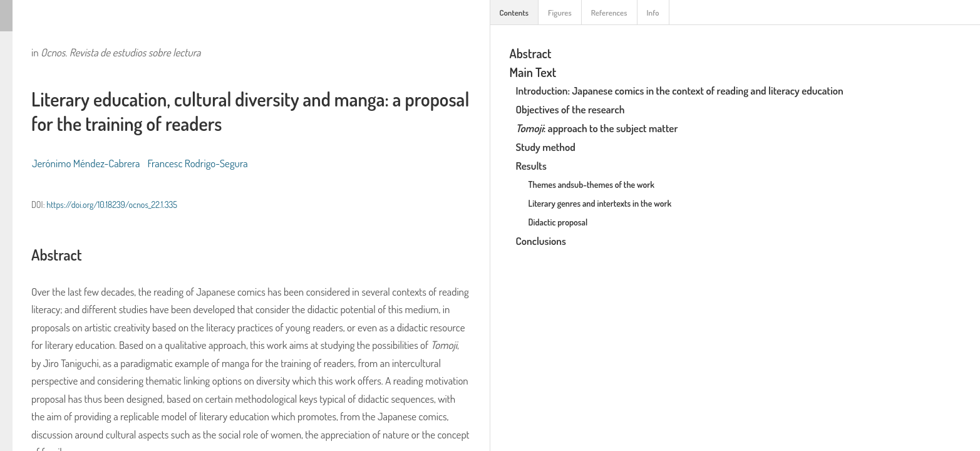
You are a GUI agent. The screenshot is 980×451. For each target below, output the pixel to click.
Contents (514, 13)
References (609, 13)
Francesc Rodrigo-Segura (198, 163)
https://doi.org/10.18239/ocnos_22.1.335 (112, 205)
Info (653, 13)
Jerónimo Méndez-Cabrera (86, 163)
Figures (560, 13)
